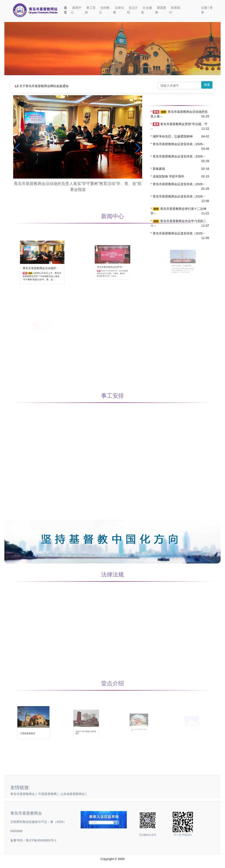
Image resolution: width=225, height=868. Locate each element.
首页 (65, 10)
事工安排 (90, 10)
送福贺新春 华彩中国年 (169, 176)
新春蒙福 (159, 169)
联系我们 (175, 10)
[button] (18, 148)
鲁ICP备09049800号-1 (41, 840)
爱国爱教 (161, 10)
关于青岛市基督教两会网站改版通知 (44, 86)
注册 (204, 8)
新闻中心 (76, 10)
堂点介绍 (132, 10)
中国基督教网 (49, 794)
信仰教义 (104, 10)
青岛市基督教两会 (24, 794)
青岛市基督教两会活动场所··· (41, 265)
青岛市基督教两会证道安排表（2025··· (179, 233)
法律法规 (118, 10)
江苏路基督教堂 (31, 728)
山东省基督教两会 (74, 794)
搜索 (207, 85)
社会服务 (147, 10)
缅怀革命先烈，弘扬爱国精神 (173, 136)
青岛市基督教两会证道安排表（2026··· (179, 144)
